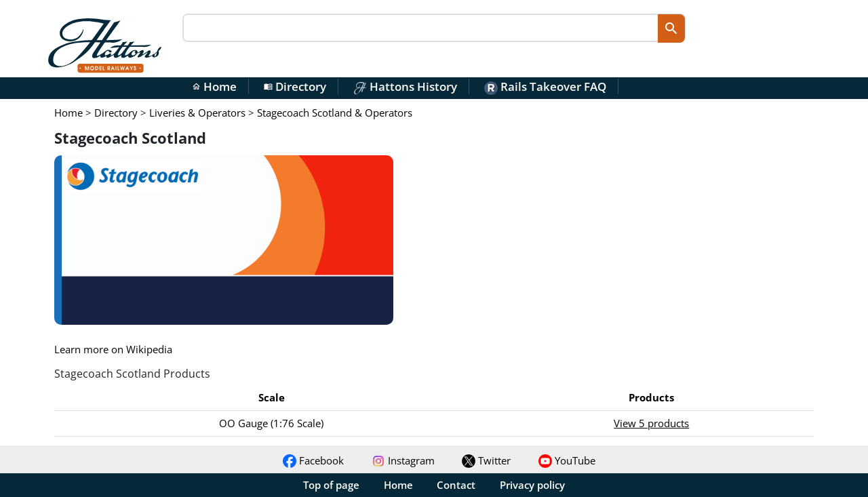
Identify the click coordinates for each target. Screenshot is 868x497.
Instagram (403, 460)
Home (214, 86)
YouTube (567, 460)
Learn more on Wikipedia (113, 349)
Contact (456, 485)
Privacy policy (532, 485)
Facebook (313, 460)
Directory (295, 86)
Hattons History (405, 86)
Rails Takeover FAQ (545, 86)
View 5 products (651, 423)
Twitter (486, 460)
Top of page (331, 485)
